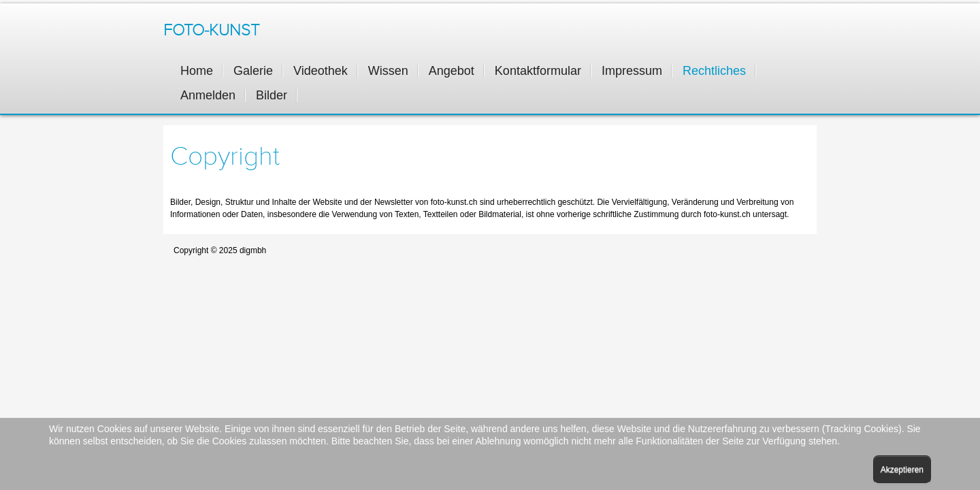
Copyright (225, 157)
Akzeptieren (902, 470)
